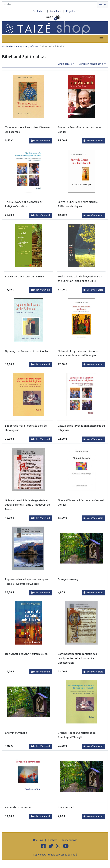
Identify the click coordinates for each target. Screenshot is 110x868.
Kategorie (22, 46)
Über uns (38, 840)
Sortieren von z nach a (91, 64)
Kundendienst (69, 840)
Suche (102, 5)
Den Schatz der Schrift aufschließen (26, 654)
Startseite (7, 46)
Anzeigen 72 (65, 64)
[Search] (49, 5)
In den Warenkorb (41, 141)
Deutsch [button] (38, 11)
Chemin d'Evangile (16, 733)
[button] (54, 17)
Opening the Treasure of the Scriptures (28, 351)
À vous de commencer (18, 807)
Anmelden (56, 11)
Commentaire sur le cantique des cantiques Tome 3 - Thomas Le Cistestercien (77, 658)
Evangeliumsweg (68, 579)
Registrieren (73, 11)
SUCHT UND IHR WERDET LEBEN (25, 276)
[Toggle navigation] (101, 39)
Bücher (34, 46)
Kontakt (52, 840)
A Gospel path (66, 807)
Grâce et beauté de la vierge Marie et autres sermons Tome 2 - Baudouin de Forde (27, 505)
